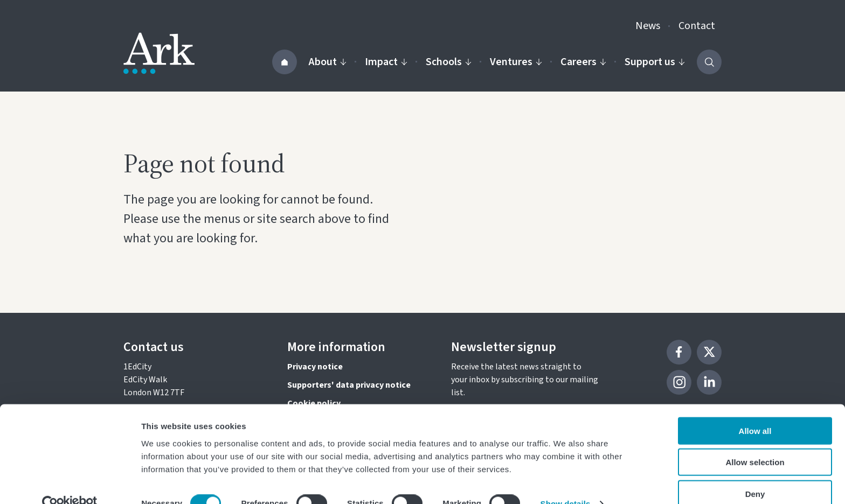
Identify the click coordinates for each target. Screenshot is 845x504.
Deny (755, 472)
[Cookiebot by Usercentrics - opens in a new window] (70, 483)
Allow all (755, 409)
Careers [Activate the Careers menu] (583, 62)
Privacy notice (315, 367)
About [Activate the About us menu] (328, 62)
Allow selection (755, 441)
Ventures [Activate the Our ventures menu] (516, 62)
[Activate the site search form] (709, 62)
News (648, 26)
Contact (697, 26)
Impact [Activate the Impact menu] (386, 62)
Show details (566, 483)
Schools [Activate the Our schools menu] (449, 62)
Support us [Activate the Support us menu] (655, 62)
